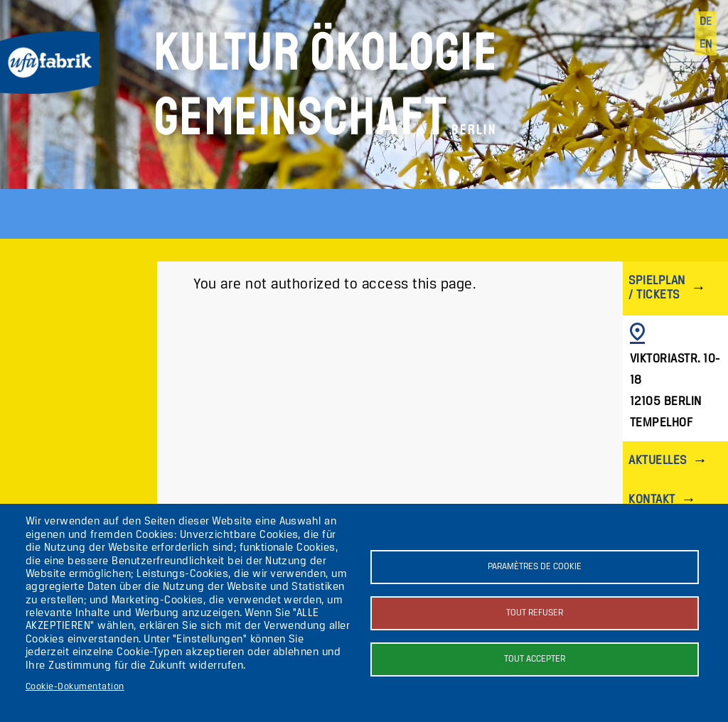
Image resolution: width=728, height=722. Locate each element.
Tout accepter (535, 659)
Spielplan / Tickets (657, 288)
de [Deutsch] (706, 22)
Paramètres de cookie (535, 567)
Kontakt (652, 500)
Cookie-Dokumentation (75, 687)
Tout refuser (535, 613)
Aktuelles (657, 461)
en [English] (706, 45)
